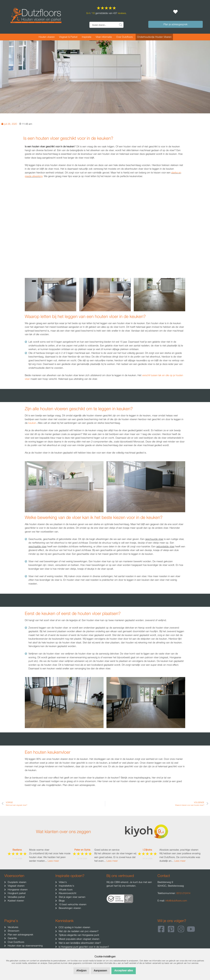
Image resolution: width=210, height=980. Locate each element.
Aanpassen (100, 971)
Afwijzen (81, 971)
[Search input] (104, 25)
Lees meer (53, 861)
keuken (32, 423)
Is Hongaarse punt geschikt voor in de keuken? (83, 947)
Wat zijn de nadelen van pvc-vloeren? (78, 931)
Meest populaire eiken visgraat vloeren (79, 939)
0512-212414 (183, 893)
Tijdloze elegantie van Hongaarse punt (78, 935)
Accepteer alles (124, 971)
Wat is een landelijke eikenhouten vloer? (79, 943)
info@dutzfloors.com (176, 901)
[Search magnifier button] (120, 25)
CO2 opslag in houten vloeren (74, 927)
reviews (122, 13)
